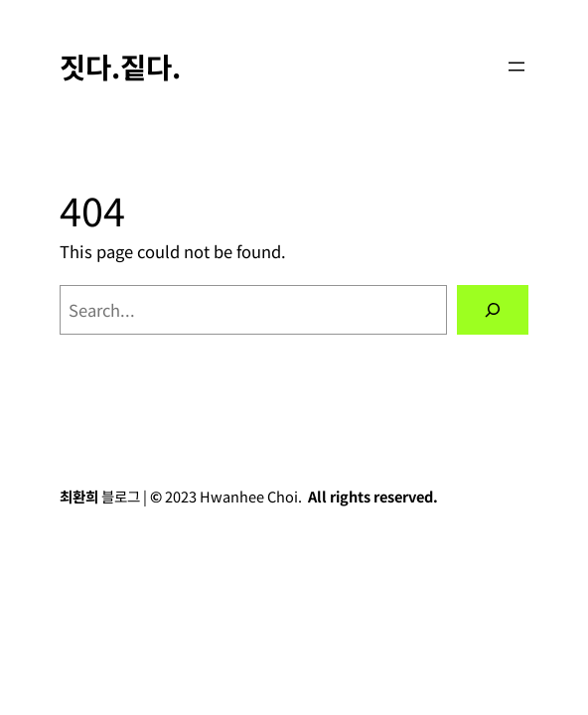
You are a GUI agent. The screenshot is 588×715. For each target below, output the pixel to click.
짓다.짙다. (120, 66)
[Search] (493, 310)
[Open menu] (516, 67)
